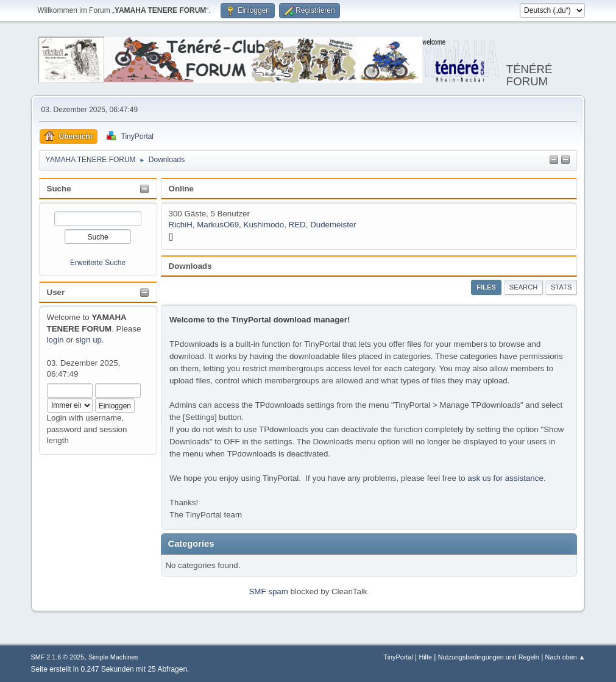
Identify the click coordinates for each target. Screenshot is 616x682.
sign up (89, 340)
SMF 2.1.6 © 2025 (58, 657)
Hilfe (425, 657)
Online (181, 189)
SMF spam (268, 591)
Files (486, 287)
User (56, 292)
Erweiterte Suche (98, 263)
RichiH (181, 225)
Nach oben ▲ (565, 657)
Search (524, 287)
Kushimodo (264, 225)
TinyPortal (398, 657)
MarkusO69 (218, 225)
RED (297, 225)
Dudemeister (333, 225)
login (55, 340)
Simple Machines (113, 657)
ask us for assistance (505, 478)
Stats (561, 287)
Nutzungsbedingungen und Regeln (489, 657)
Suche (59, 189)
